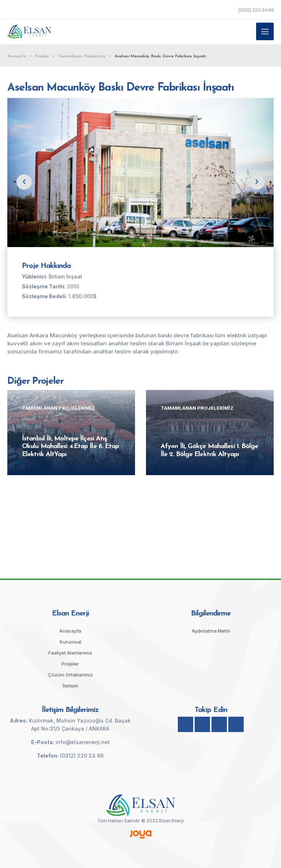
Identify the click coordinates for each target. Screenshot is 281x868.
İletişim (70, 686)
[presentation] (24, 182)
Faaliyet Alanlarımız (70, 653)
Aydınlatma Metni (211, 631)
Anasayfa (70, 631)
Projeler (70, 664)
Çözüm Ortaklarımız (70, 675)
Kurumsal (70, 642)
